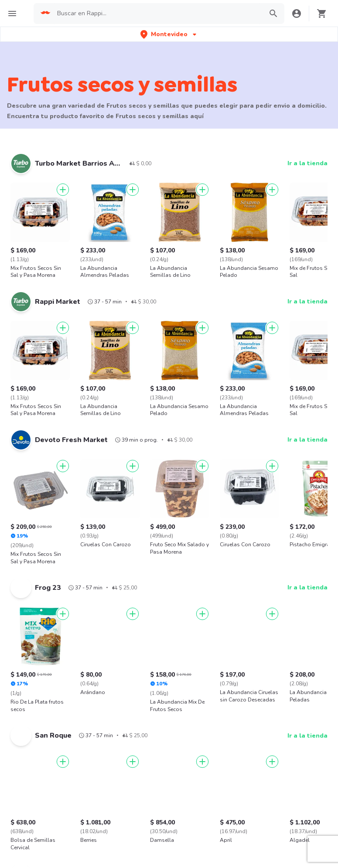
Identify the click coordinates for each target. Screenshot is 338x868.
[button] (169, 34)
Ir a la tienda (307, 163)
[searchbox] (157, 14)
